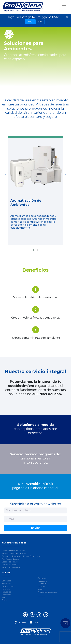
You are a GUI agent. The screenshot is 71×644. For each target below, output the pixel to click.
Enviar (35, 528)
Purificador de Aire (10, 559)
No (40, 22)
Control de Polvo (9, 565)
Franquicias (43, 584)
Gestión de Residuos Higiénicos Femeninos (21, 556)
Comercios (7, 595)
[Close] (67, 17)
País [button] (34, 623)
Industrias (7, 592)
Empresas (6, 584)
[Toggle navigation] (64, 7)
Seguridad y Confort (11, 567)
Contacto (42, 578)
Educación (7, 581)
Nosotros (41, 587)
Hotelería (6, 589)
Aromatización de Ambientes (15, 554)
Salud (5, 597)
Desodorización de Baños (13, 551)
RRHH (40, 589)
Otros (4, 600)
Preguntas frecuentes (47, 592)
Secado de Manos (10, 562)
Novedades (42, 581)
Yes (30, 22)
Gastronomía (8, 586)
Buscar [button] (20, 623)
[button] (34, 250)
